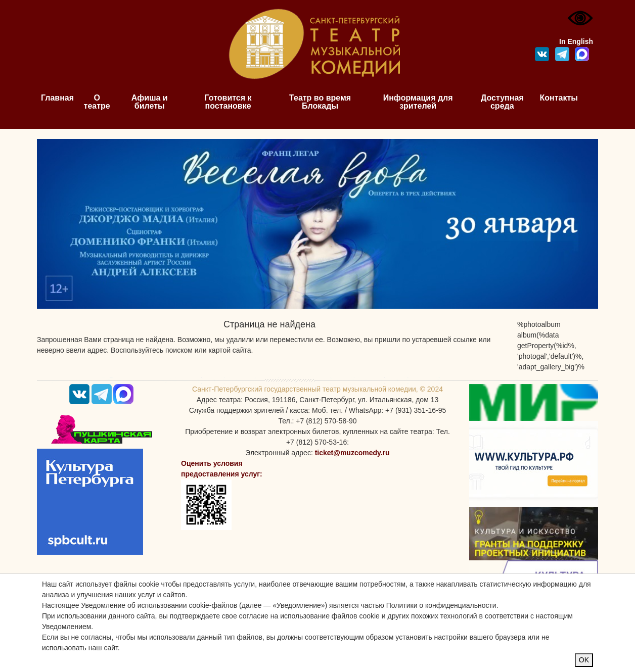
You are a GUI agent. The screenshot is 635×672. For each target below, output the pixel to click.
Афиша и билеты (150, 102)
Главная (57, 98)
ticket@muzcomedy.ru (352, 453)
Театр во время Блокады (320, 102)
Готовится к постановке (228, 102)
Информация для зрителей (418, 102)
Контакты (559, 98)
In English (576, 41)
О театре (97, 102)
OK (584, 660)
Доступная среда (502, 102)
